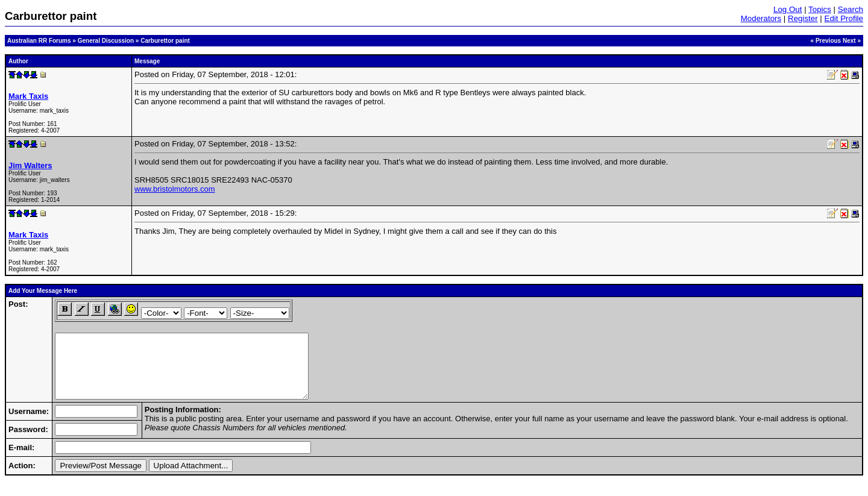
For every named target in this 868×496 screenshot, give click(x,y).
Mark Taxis (28, 96)
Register (803, 18)
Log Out (788, 9)
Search (851, 9)
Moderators (761, 18)
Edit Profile (844, 18)
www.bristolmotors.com (175, 189)
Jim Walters (30, 165)
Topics (820, 9)
